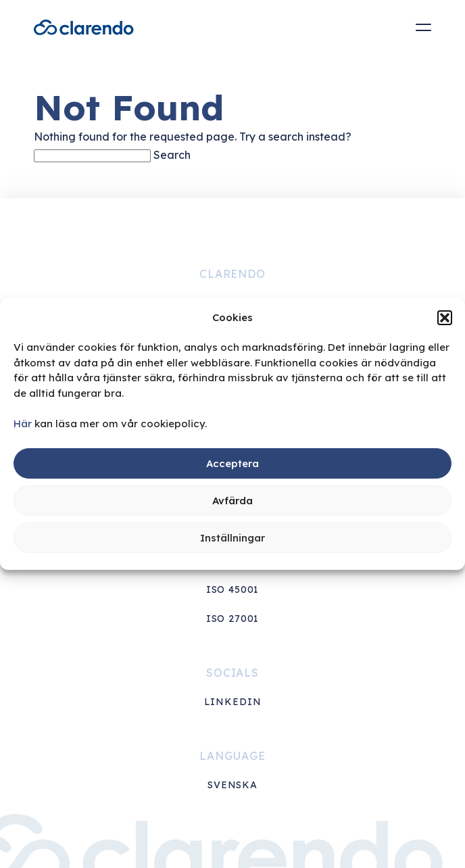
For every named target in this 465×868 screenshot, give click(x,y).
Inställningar (232, 538)
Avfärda (232, 501)
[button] (445, 318)
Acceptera (232, 463)
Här (23, 424)
